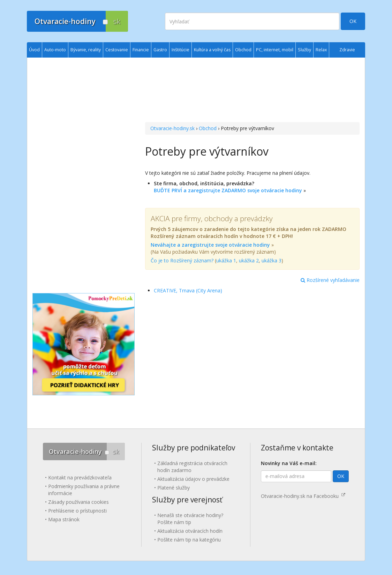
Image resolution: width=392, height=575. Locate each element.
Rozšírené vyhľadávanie (330, 280)
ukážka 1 (226, 260)
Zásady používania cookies (78, 502)
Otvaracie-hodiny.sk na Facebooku (303, 496)
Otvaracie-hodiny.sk (172, 128)
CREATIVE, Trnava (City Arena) (188, 290)
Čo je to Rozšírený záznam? (182, 260)
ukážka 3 (272, 260)
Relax (321, 50)
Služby (304, 50)
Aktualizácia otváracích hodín (190, 531)
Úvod (34, 50)
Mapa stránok (64, 519)
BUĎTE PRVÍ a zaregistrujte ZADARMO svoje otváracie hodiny (228, 190)
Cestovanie (117, 50)
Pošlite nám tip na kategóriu (189, 540)
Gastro (160, 50)
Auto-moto (55, 50)
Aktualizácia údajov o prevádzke (193, 479)
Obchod (208, 128)
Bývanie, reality (86, 50)
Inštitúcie (180, 50)
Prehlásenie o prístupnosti (77, 511)
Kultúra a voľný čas (212, 50)
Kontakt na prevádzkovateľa (80, 477)
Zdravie (347, 50)
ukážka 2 (249, 260)
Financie (141, 50)
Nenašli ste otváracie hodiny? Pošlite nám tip (190, 519)
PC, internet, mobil (275, 50)
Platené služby (174, 488)
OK (353, 21)
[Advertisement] (252, 91)
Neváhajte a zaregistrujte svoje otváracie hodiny (210, 245)
